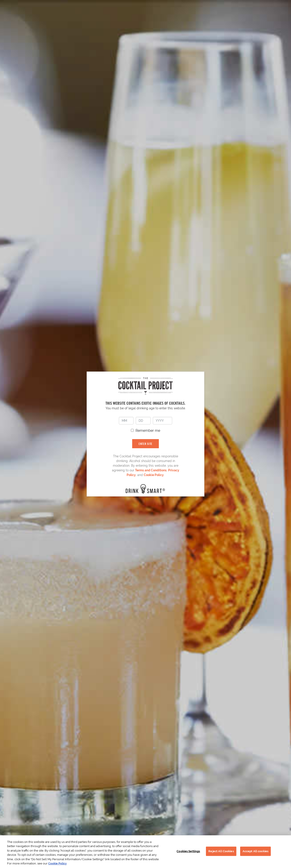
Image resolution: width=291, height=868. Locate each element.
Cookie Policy (154, 475)
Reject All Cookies (221, 851)
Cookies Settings (188, 851)
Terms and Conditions (151, 470)
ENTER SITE (145, 444)
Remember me (148, 431)
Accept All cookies (255, 851)
